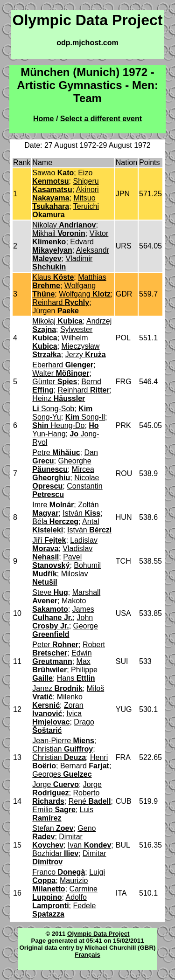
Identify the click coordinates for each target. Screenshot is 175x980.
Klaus (53, 277)
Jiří (49, 540)
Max (61, 666)
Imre (53, 505)
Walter (61, 373)
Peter (55, 645)
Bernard (85, 766)
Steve (50, 592)
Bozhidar (55, 853)
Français (87, 955)
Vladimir (62, 263)
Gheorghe (62, 465)
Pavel (57, 561)
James (63, 613)
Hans (76, 678)
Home (43, 119)
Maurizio (60, 885)
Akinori (65, 194)
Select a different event (101, 119)
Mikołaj (57, 321)
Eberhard (63, 365)
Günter (55, 382)
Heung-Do (58, 425)
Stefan (53, 828)
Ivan (89, 845)
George (65, 630)
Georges (62, 774)
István (81, 513)
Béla (55, 521)
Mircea (63, 473)
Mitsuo (64, 202)
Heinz (59, 398)
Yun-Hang (65, 430)
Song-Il (85, 417)
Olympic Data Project (98, 934)
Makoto (59, 605)
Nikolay (64, 225)
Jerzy (86, 355)
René (90, 801)
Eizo (62, 177)
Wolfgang (85, 294)
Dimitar (57, 841)
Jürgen (56, 311)
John (63, 622)
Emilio (54, 810)
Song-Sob (53, 409)
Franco (59, 872)
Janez (57, 688)
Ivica (57, 718)
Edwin (62, 657)
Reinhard (61, 302)
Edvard (63, 246)
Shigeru (65, 185)
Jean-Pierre (63, 741)
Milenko (57, 701)
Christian (63, 749)
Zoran (58, 709)
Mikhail (59, 233)
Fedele (64, 910)
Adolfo (59, 901)
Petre (56, 452)
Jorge (56, 784)
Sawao (53, 173)
